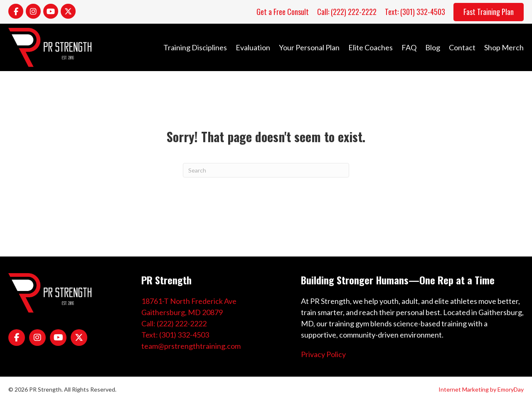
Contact (462, 47)
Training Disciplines (195, 47)
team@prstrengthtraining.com (191, 346)
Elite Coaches (371, 47)
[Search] (266, 170)
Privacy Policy (323, 354)
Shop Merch (504, 47)
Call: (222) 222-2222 (174, 323)
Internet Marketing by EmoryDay (481, 389)
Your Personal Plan (309, 47)
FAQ (409, 47)
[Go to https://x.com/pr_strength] (68, 11)
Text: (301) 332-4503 (175, 335)
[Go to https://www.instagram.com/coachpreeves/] (33, 11)
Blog (433, 47)
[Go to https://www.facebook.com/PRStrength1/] (16, 11)
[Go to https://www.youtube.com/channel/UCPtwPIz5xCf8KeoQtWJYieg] (51, 11)
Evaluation (253, 47)
